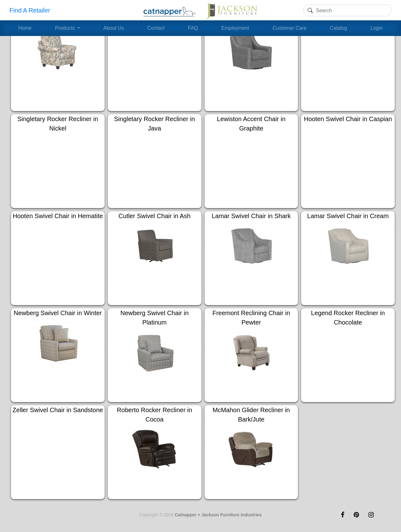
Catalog (339, 28)
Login (377, 28)
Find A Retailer (30, 10)
